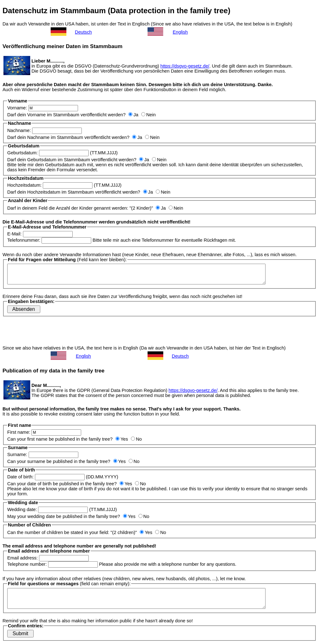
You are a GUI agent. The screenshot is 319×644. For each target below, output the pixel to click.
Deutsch (83, 32)
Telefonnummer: (49, 240)
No (136, 439)
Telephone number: (53, 564)
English (180, 32)
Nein (148, 115)
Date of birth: (46, 477)
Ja (133, 115)
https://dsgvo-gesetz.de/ (185, 66)
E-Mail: (40, 234)
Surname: (43, 454)
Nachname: (45, 130)
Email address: (48, 558)
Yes (122, 439)
